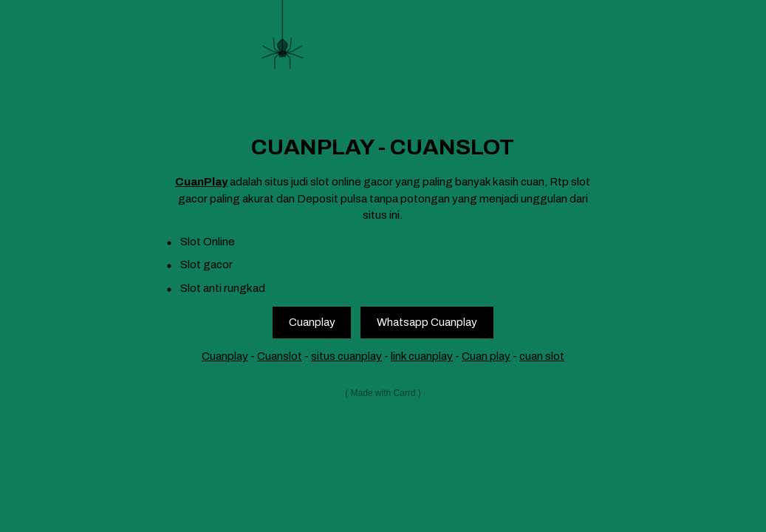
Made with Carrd (383, 393)
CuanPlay (201, 182)
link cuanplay (422, 356)
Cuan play (486, 356)
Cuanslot (280, 356)
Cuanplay (312, 322)
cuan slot (542, 356)
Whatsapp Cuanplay (427, 322)
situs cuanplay (346, 356)
